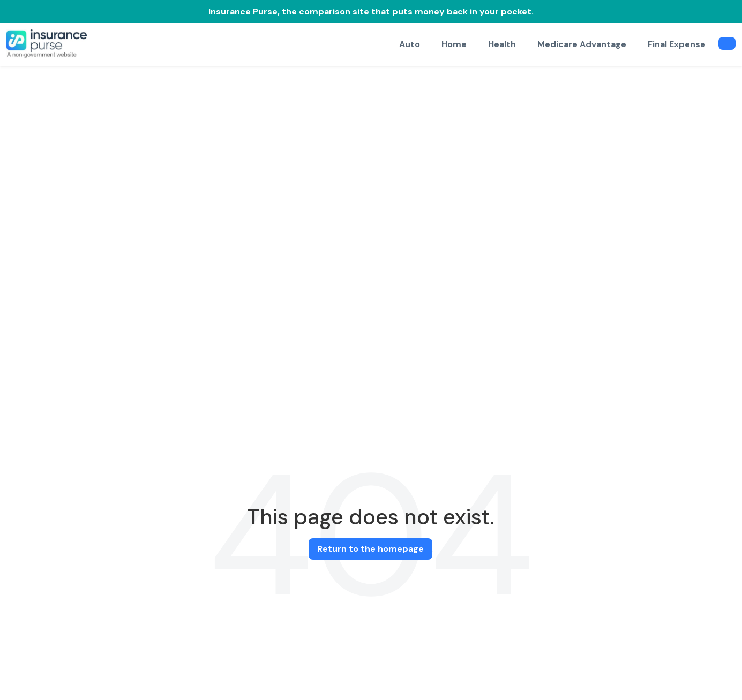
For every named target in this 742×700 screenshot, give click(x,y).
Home (454, 44)
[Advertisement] (371, 146)
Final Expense (677, 44)
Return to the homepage (370, 549)
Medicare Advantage (582, 44)
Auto (410, 44)
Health (502, 44)
